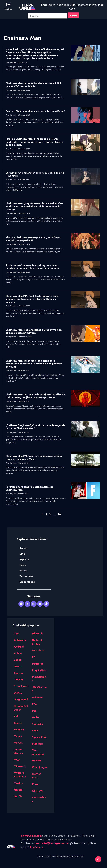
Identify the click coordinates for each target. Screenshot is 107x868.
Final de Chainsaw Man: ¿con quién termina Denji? (35, 111)
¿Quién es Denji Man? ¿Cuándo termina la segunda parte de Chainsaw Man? (35, 427)
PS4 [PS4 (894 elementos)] (34, 704)
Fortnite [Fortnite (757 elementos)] (19, 729)
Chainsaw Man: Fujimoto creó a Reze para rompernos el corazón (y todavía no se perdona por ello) (34, 364)
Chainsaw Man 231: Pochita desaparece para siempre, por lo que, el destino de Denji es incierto (32, 299)
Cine (22, 554)
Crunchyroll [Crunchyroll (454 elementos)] (21, 686)
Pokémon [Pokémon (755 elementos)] (38, 697)
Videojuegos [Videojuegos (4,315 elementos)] (40, 767)
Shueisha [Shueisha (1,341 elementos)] (37, 724)
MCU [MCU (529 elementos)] (17, 759)
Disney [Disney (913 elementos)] (18, 693)
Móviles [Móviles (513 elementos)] (19, 783)
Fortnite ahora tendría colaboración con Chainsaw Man (30, 488)
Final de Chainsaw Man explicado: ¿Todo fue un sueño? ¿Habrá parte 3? (33, 239)
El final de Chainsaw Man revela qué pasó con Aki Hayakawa (35, 174)
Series (23, 570)
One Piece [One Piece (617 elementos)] (38, 650)
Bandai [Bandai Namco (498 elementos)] (18, 660)
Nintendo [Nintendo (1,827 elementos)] (38, 633)
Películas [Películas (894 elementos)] (38, 663)
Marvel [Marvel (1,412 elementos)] (18, 743)
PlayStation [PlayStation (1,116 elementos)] (39, 670)
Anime (23, 548)
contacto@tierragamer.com (53, 843)
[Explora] (9, 5)
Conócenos (37, 847)
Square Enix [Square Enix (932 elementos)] (39, 737)
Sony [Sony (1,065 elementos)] (35, 730)
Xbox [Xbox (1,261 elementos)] (35, 784)
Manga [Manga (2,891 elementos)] (18, 736)
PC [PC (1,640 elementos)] (34, 657)
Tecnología (26, 576)
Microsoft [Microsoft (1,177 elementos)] (20, 766)
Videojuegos (27, 582)
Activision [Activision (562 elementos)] (20, 640)
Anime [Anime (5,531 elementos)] (18, 653)
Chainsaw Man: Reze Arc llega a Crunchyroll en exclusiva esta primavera (34, 331)
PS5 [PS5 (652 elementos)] (34, 711)
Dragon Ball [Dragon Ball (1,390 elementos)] (21, 699)
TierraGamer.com (31, 836)
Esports (24, 559)
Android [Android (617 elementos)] (19, 647)
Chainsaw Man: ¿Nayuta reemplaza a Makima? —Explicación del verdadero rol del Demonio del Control (34, 206)
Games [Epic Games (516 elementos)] (18, 723)
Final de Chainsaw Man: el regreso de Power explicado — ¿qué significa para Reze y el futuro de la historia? (34, 142)
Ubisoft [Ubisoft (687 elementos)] (37, 760)
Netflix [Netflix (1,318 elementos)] (18, 796)
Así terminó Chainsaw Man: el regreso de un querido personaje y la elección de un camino (33, 267)
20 (59, 514)
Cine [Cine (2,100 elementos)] (17, 633)
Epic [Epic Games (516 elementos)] (16, 716)
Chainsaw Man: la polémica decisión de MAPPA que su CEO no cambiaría (34, 85)
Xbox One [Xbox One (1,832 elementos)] (38, 791)
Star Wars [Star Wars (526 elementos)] (38, 743)
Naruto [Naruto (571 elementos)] (18, 790)
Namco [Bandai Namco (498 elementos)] (18, 666)
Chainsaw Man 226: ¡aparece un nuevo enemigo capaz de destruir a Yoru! (34, 457)
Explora (9, 9)
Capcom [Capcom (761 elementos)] (19, 673)
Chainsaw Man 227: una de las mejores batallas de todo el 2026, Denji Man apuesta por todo (35, 396)
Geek (23, 565)
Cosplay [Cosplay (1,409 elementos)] (19, 679)
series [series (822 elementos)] (36, 717)
